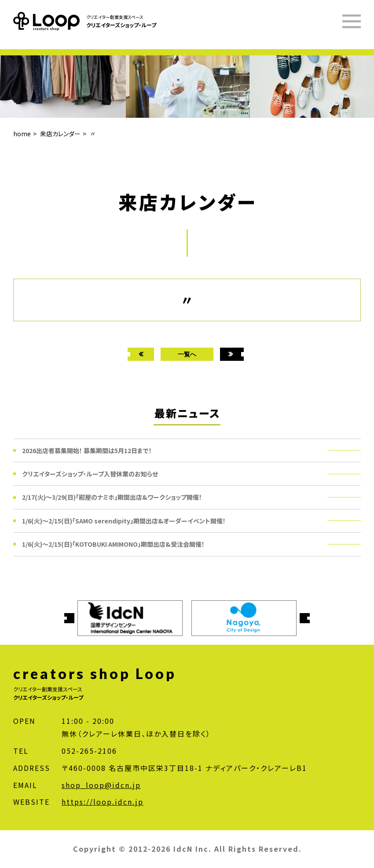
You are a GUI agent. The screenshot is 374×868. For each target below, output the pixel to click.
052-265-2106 (89, 751)
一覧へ (187, 354)
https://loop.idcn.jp (103, 802)
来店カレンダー (60, 134)
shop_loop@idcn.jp (101, 785)
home (22, 134)
